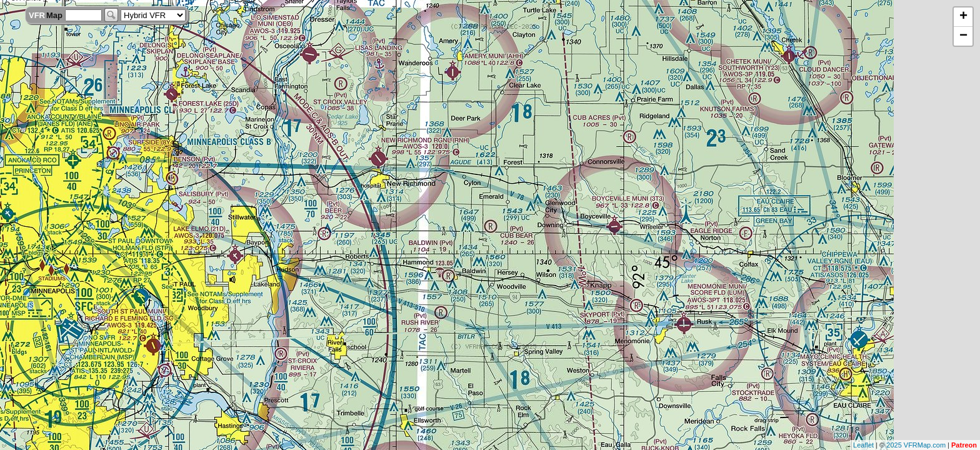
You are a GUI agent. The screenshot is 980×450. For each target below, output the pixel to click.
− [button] (963, 36)
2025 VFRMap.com (916, 445)
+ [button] (963, 17)
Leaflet (863, 445)
